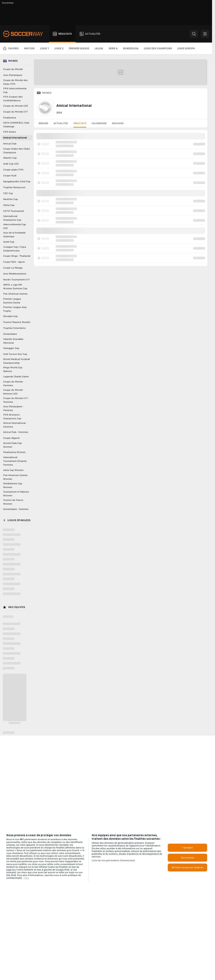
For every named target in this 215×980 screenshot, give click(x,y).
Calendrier (99, 123)
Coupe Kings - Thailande (17, 256)
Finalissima (10, 118)
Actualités (61, 123)
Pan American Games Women (15, 477)
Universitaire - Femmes (16, 509)
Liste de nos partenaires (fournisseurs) (113, 860)
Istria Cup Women (13, 470)
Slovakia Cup (10, 316)
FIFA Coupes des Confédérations (13, 99)
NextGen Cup (11, 199)
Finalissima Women (14, 452)
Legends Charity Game (16, 377)
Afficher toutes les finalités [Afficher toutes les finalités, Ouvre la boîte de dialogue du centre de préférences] (187, 867)
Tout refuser (187, 858)
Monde (47, 93)
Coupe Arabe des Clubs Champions (17, 151)
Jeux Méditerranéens (15, 274)
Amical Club (10, 144)
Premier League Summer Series (12, 301)
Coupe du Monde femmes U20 (13, 392)
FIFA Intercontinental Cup (15, 90)
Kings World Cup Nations (13, 369)
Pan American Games (15, 294)
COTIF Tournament (14, 211)
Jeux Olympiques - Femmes (13, 408)
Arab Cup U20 (11, 164)
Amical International (15, 138)
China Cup (9, 205)
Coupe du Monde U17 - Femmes (16, 400)
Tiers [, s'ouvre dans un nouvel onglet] (26, 878)
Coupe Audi (10, 176)
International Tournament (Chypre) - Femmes (15, 461)
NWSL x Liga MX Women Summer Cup (15, 287)
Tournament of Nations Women (16, 494)
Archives (118, 123)
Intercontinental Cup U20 (15, 226)
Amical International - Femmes (15, 425)
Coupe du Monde (13, 69)
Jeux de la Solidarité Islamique (14, 235)
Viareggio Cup (11, 348)
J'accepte (187, 848)
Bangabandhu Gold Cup (17, 181)
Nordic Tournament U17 (16, 280)
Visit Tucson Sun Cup (15, 354)
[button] (194, 34)
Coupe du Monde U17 (15, 112)
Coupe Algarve (11, 438)
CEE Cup (8, 193)
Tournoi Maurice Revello (17, 322)
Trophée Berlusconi (14, 187)
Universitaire (10, 334)
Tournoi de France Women (13, 502)
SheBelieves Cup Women (13, 485)
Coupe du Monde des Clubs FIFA (15, 82)
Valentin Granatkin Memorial (13, 341)
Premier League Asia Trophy (15, 309)
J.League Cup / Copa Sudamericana (15, 249)
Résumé (43, 123)
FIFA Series (10, 132)
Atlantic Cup (10, 158)
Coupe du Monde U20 (15, 106)
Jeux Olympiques (13, 75)
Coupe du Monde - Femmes (14, 384)
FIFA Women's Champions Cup (12, 417)
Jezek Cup (9, 242)
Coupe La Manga (13, 268)
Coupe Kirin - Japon (14, 262)
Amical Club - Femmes (16, 432)
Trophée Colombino (14, 328)
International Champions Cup (12, 218)
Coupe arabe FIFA (13, 170)
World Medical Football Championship (17, 361)
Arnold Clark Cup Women (12, 445)
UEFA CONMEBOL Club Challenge (16, 125)
